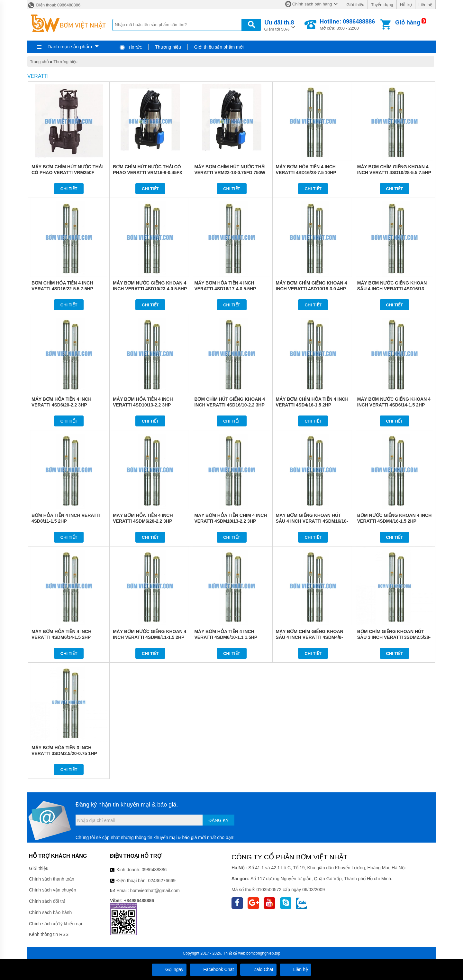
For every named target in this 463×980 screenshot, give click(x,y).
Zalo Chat (258, 969)
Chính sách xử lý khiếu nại (55, 924)
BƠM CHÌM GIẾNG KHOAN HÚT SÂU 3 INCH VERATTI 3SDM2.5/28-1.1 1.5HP (394, 637)
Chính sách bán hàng (312, 4)
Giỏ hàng (408, 23)
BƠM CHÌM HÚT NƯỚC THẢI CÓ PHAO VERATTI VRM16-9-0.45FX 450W (148, 173)
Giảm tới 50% (279, 25)
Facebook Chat (213, 969)
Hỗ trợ (406, 5)
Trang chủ (39, 62)
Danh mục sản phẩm (70, 47)
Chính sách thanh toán (52, 879)
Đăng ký (218, 820)
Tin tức (130, 47)
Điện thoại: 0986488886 (54, 5)
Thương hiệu (168, 47)
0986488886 (154, 870)
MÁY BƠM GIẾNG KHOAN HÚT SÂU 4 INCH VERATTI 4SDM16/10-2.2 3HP (312, 521)
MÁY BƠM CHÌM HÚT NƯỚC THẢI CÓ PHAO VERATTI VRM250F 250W (67, 173)
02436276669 (162, 881)
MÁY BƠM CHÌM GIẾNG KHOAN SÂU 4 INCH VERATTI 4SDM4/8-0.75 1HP (310, 637)
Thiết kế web (234, 953)
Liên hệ (425, 5)
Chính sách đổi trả (47, 901)
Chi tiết (69, 189)
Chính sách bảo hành (50, 912)
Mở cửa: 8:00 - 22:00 (347, 24)
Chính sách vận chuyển (53, 890)
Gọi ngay (169, 969)
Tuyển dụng (382, 5)
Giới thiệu (355, 5)
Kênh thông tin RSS (49, 934)
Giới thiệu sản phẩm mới (219, 47)
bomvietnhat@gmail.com (155, 891)
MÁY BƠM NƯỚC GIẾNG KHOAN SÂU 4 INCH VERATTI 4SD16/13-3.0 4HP (392, 289)
